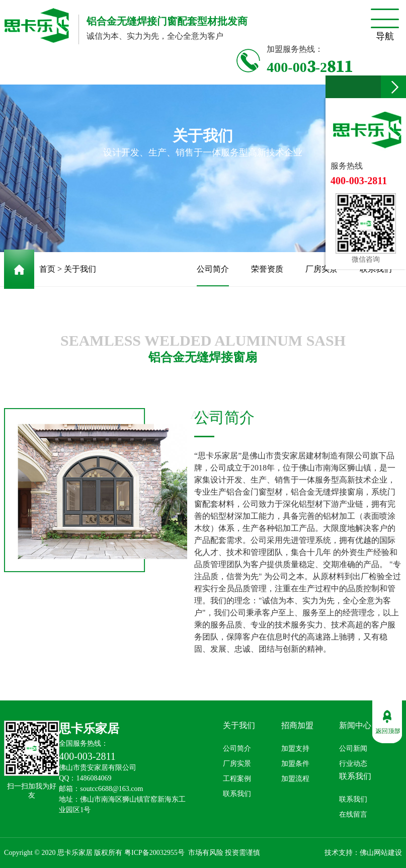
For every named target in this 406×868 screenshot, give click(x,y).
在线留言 (353, 814)
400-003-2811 (310, 66)
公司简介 (213, 275)
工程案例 (237, 779)
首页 (47, 269)
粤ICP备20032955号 (154, 853)
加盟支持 (295, 748)
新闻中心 (355, 725)
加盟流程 (295, 779)
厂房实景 (321, 269)
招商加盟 (297, 725)
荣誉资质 (267, 269)
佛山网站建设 (381, 853)
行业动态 (353, 764)
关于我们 (80, 269)
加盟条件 (295, 764)
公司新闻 (353, 748)
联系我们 (376, 269)
